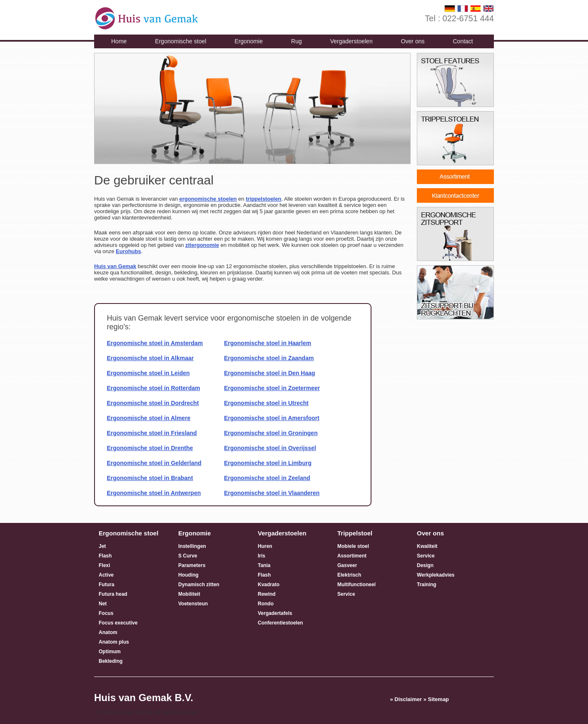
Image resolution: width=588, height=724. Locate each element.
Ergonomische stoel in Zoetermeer (272, 388)
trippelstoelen (263, 199)
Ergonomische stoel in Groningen (271, 433)
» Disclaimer (406, 699)
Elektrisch (349, 575)
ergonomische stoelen (208, 199)
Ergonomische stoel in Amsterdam (155, 343)
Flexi (104, 565)
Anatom (108, 632)
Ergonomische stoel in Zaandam (269, 358)
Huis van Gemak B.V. (144, 698)
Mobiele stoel (353, 546)
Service (346, 594)
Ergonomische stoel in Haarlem (268, 343)
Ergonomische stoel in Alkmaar (150, 358)
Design (425, 565)
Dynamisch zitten (199, 585)
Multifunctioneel (356, 585)
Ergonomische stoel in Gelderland (154, 463)
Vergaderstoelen (351, 41)
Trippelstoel (355, 533)
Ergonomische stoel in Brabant (150, 478)
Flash (105, 556)
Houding (188, 575)
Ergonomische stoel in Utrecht (266, 403)
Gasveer (347, 565)
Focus (106, 613)
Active (106, 575)
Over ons (413, 41)
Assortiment (352, 556)
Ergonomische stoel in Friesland (152, 433)
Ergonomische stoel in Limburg (268, 463)
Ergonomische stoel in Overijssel (270, 448)
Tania (264, 565)
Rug (296, 41)
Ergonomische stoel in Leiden (148, 373)
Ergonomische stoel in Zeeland (267, 478)
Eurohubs (128, 251)
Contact (463, 41)
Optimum (110, 652)
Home (119, 41)
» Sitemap (436, 699)
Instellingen (192, 546)
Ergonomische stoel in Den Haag (270, 373)
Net (103, 604)
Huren (265, 546)
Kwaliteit (427, 546)
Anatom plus (114, 642)
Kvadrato (269, 585)
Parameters (192, 565)
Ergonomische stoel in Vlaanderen (272, 493)
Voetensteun (193, 604)
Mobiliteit (189, 594)
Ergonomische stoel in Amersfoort (272, 418)
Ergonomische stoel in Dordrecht (153, 403)
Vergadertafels (275, 613)
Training (427, 585)
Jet (102, 546)
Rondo (266, 604)
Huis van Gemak (115, 266)
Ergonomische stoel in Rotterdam (153, 388)
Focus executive (118, 623)
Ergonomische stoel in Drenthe (150, 448)
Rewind (267, 594)
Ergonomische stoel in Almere (148, 418)
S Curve (188, 556)
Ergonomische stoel (181, 41)
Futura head (113, 594)
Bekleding (111, 661)
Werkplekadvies (436, 575)
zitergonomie (202, 245)
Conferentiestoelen (280, 623)
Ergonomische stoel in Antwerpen (154, 493)
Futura (106, 585)
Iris (262, 556)
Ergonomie (249, 41)
